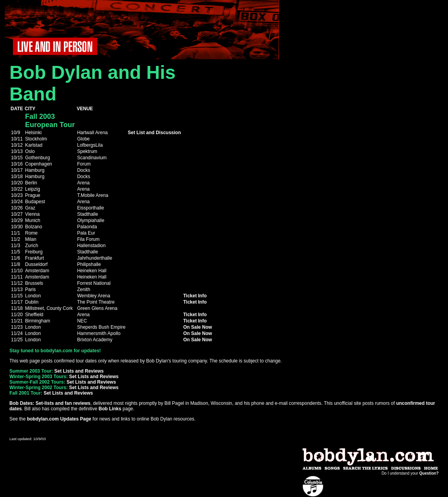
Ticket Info (195, 296)
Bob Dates (21, 403)
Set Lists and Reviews (79, 371)
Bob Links (110, 409)
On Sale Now (197, 327)
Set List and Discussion (154, 133)
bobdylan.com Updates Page (59, 419)
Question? (429, 473)
